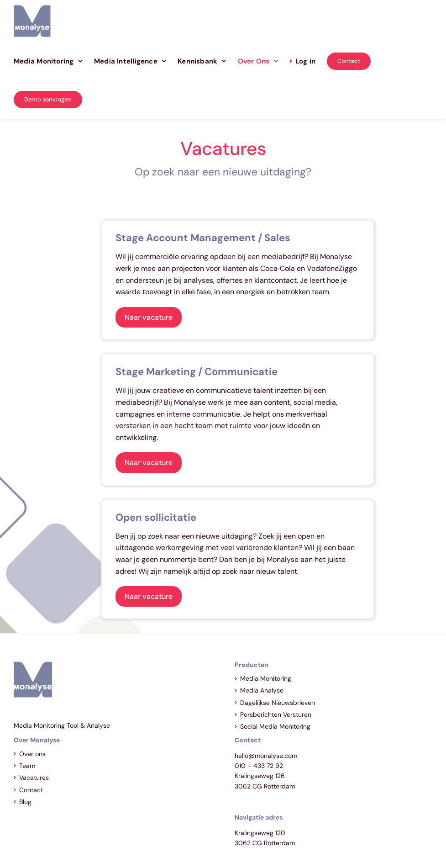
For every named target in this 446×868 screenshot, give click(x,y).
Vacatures (34, 778)
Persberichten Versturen (276, 715)
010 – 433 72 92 (259, 766)
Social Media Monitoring (275, 726)
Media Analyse (262, 690)
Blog (25, 802)
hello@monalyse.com (266, 756)
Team (27, 766)
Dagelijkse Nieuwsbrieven (278, 703)
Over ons (32, 754)
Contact (31, 790)
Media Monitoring (266, 678)
